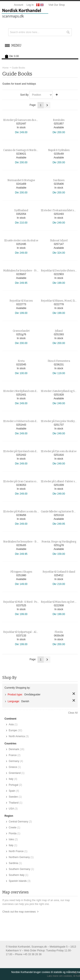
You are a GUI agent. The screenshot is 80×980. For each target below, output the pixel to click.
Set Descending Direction (57, 95)
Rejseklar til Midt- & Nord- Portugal (24, 602)
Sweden (13, 797)
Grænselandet (21, 331)
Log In (30, 5)
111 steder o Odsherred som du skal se (25, 421)
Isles (11, 839)
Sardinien (59, 180)
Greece (13, 767)
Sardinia (13, 863)
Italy (11, 779)
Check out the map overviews (19, 912)
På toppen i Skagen (21, 572)
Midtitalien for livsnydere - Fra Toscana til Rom (30, 271)
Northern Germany (19, 857)
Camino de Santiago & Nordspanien (24, 150)
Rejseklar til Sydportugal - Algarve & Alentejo (29, 632)
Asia (11, 724)
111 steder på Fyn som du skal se (59, 451)
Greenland (15, 773)
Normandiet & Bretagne (21, 180)
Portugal (13, 785)
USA (11, 809)
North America (17, 736)
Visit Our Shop (57, 5)
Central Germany (18, 822)
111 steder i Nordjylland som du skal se (25, 391)
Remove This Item (74, 694)
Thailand (14, 803)
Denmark (14, 749)
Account (19, 5)
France (13, 755)
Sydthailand (21, 210)
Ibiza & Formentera (59, 361)
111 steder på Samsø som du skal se (23, 120)
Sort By (24, 95)
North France (16, 851)
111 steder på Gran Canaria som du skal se (27, 481)
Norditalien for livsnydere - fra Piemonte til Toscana (33, 542)
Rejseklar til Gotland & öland (59, 572)
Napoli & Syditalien (59, 150)
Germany (14, 761)
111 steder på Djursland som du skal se (25, 451)
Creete (12, 828)
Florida (59, 632)
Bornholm (59, 120)
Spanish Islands (18, 881)
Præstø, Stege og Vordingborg (59, 542)
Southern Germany (19, 869)
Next (47, 105)
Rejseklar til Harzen (21, 301)
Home (5, 68)
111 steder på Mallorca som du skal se (24, 512)
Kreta (21, 361)
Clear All (73, 713)
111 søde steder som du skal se (21, 240)
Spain (12, 791)
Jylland (59, 331)
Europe (13, 730)
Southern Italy (17, 875)
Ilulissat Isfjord (59, 240)
